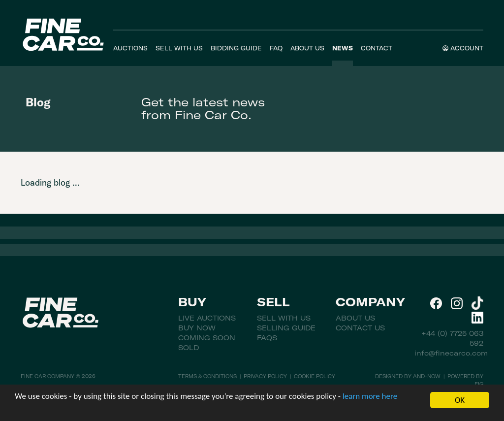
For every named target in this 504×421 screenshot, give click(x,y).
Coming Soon (207, 338)
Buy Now (197, 328)
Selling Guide (286, 328)
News (343, 48)
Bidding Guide (236, 48)
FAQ (276, 48)
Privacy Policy (265, 376)
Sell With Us (179, 48)
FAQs (267, 338)
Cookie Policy (315, 376)
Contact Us (360, 328)
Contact (377, 48)
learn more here (370, 397)
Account (463, 48)
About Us (307, 48)
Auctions (130, 48)
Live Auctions (207, 318)
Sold (189, 348)
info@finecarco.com (451, 353)
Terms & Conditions (207, 376)
